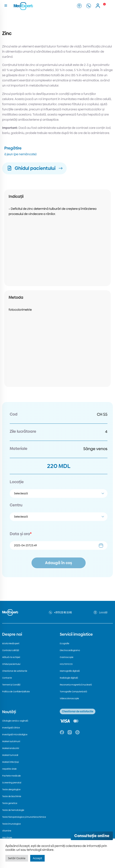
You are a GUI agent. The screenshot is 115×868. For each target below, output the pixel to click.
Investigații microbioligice (15, 735)
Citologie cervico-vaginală (15, 721)
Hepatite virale (9, 769)
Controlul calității (11, 650)
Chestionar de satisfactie (15, 671)
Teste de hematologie (13, 810)
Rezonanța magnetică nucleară (76, 685)
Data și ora (21, 534)
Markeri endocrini (11, 748)
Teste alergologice (11, 790)
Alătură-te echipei (11, 657)
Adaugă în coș (59, 563)
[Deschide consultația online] (92, 836)
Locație (17, 482)
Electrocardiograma (70, 650)
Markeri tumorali (10, 755)
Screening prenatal (12, 783)
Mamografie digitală (70, 671)
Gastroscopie (67, 657)
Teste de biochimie (12, 796)
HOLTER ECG (66, 664)
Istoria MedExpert (11, 643)
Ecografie (65, 643)
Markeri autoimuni (11, 741)
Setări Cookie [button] (17, 858)
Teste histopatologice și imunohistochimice (24, 817)
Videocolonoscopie (69, 698)
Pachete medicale (11, 776)
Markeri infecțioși (10, 762)
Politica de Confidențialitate (16, 692)
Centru (16, 505)
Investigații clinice (11, 728)
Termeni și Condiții (11, 685)
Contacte (7, 678)
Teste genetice (10, 803)
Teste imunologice (11, 824)
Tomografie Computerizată (73, 692)
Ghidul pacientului (11, 664)
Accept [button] (37, 858)
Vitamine (7, 831)
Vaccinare (7, 838)
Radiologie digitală (69, 678)
